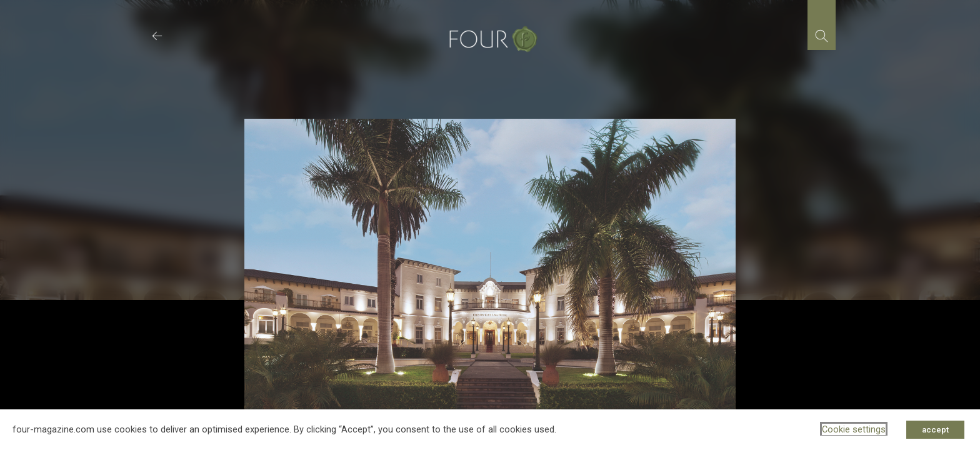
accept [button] (935, 430)
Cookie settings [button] (854, 429)
